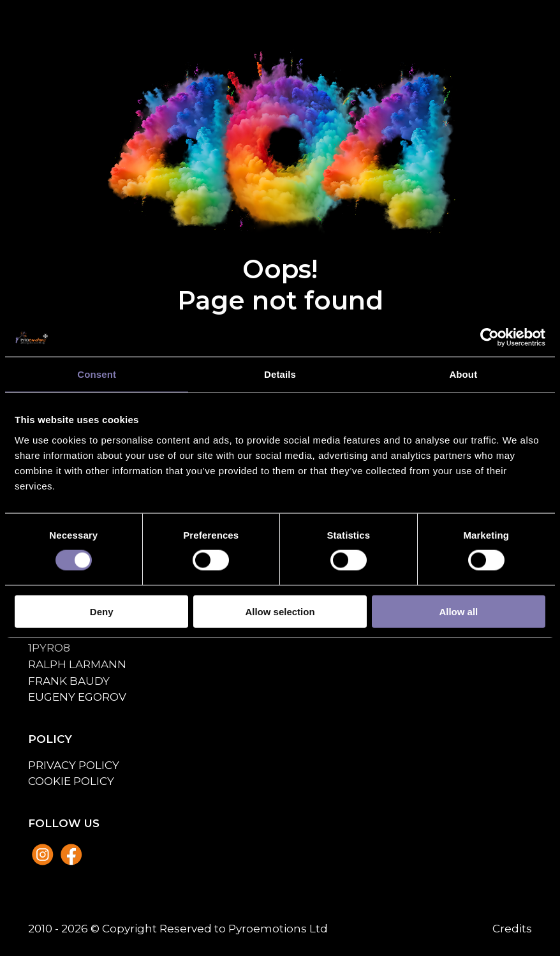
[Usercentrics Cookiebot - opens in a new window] (490, 338)
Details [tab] (280, 374)
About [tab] (463, 374)
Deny (102, 611)
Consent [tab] (97, 374)
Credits (512, 928)
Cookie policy (71, 781)
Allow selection (280, 611)
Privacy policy (74, 765)
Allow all (458, 611)
